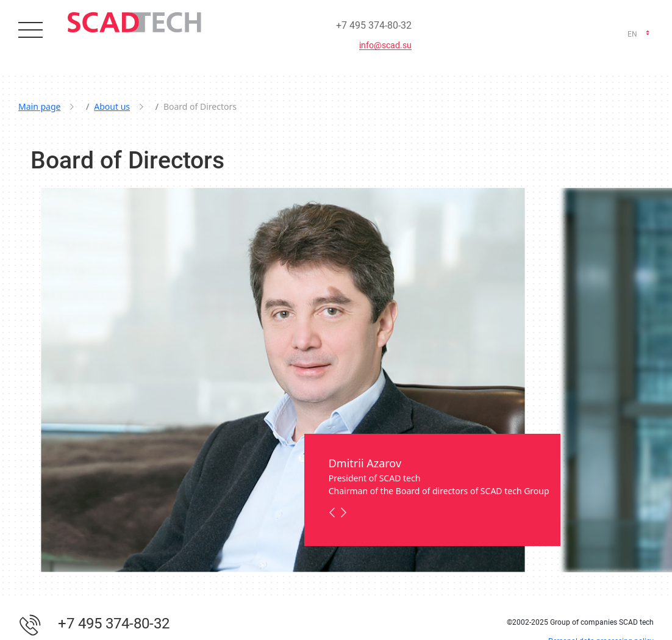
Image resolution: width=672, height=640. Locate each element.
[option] (283, 380)
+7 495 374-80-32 (374, 26)
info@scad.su (385, 45)
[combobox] (638, 34)
